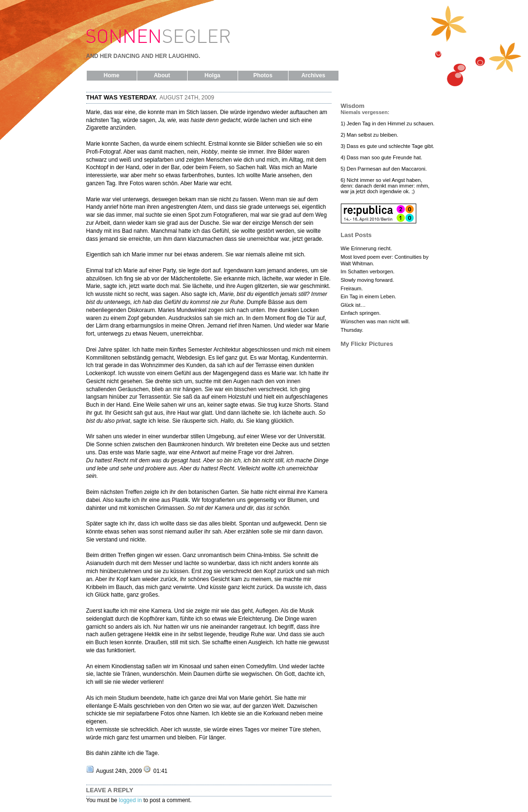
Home (111, 75)
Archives (313, 75)
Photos (263, 75)
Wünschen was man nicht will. (375, 321)
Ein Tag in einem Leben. (369, 296)
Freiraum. (352, 288)
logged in (130, 800)
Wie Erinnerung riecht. (367, 248)
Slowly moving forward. (367, 280)
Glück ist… (353, 305)
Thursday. (352, 330)
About (162, 75)
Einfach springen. (361, 313)
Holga (212, 75)
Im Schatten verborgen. (368, 271)
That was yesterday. (122, 97)
